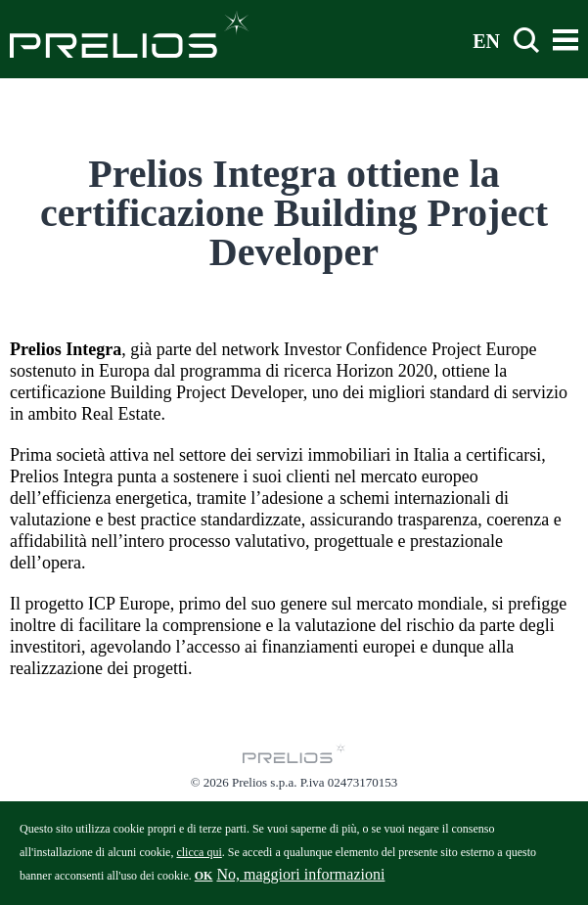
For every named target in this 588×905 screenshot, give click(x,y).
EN (486, 40)
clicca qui (199, 859)
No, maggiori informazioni (300, 881)
